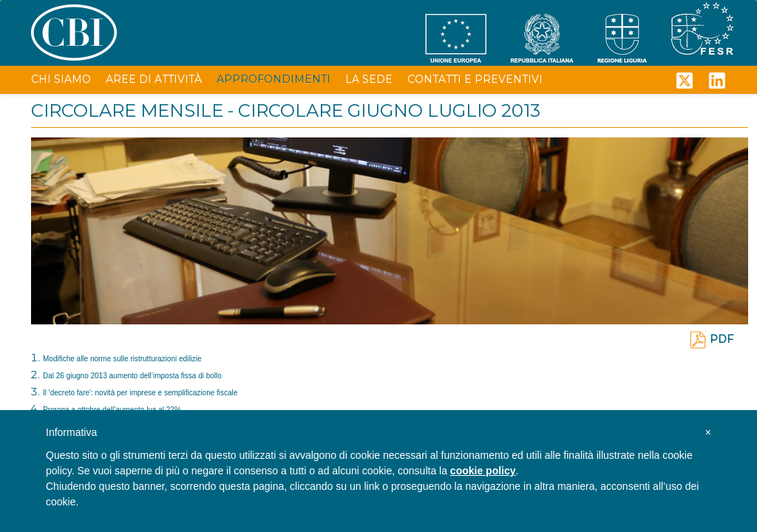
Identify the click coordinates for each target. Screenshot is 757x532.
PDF (711, 339)
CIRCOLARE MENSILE (127, 110)
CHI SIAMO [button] (61, 79)
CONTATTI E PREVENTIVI (475, 79)
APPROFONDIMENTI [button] (274, 79)
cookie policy (483, 471)
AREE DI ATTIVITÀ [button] (154, 79)
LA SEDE (369, 79)
